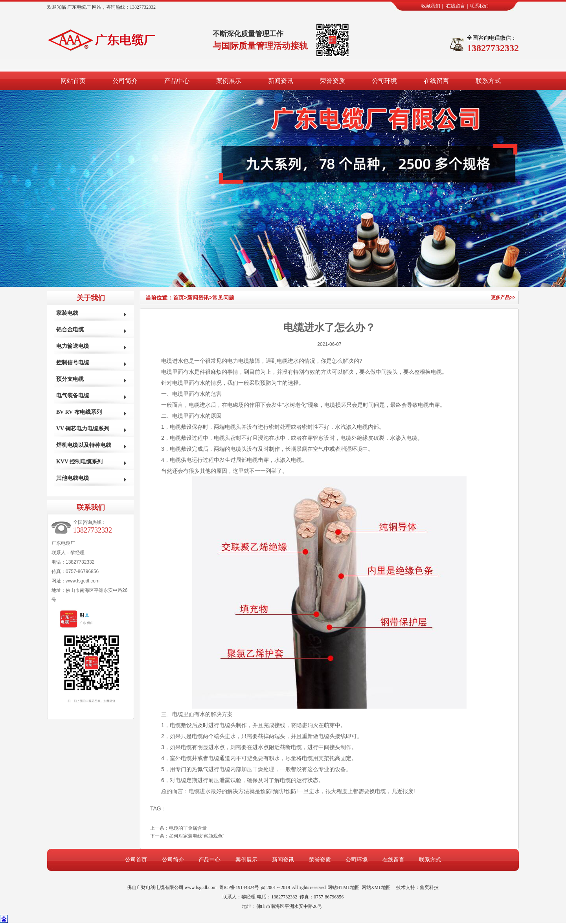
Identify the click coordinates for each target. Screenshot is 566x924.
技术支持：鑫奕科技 (417, 887)
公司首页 (136, 860)
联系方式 (488, 81)
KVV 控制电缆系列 (79, 462)
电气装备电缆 (73, 396)
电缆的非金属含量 (188, 828)
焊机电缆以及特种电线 (84, 445)
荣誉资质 (333, 81)
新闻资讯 (281, 81)
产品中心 (177, 81)
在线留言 (456, 6)
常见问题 (223, 298)
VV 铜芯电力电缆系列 (83, 429)
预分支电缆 (70, 379)
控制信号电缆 (73, 363)
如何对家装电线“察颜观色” (197, 836)
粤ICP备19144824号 (239, 887)
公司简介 (125, 81)
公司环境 (384, 81)
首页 (180, 298)
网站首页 (73, 81)
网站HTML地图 (344, 887)
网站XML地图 (376, 887)
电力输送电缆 (73, 346)
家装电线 (67, 313)
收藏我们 (431, 6)
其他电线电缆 (73, 478)
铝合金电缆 (70, 330)
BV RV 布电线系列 (79, 412)
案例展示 (229, 81)
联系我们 (479, 6)
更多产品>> (503, 298)
